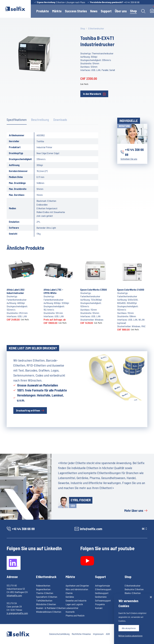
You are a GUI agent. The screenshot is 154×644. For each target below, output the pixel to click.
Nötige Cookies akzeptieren (130, 636)
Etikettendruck (46, 577)
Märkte (57, 11)
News (94, 11)
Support (106, 11)
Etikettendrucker (96, 28)
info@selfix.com (14, 595)
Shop (133, 11)
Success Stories (76, 11)
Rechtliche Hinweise (81, 634)
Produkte (43, 11)
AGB (108, 634)
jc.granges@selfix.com (17, 613)
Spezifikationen (17, 120)
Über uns (121, 11)
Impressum (98, 634)
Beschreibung (40, 120)
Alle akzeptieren (129, 628)
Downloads (60, 120)
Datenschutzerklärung (59, 634)
